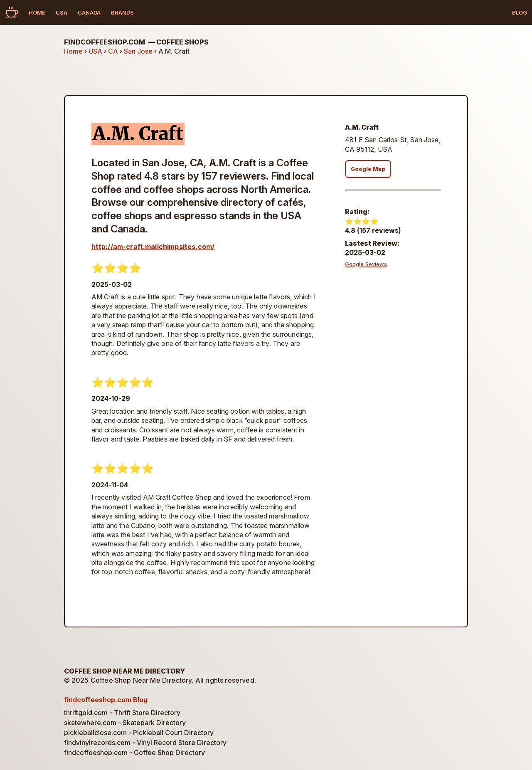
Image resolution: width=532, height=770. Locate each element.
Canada (89, 12)
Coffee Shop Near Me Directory (124, 671)
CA (113, 51)
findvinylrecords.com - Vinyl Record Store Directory (145, 743)
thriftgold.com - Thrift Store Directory (122, 713)
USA (62, 12)
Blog (520, 12)
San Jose (138, 51)
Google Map (368, 169)
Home (37, 12)
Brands (122, 12)
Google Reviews (366, 264)
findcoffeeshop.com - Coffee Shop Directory (134, 753)
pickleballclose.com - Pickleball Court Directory (139, 733)
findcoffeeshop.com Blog (106, 700)
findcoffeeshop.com (136, 42)
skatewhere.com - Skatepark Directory (125, 723)
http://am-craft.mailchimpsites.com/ (153, 247)
